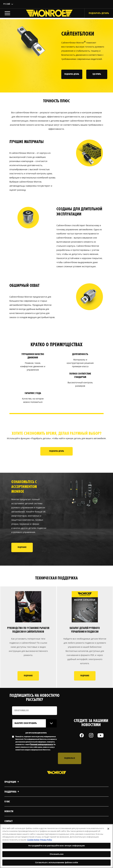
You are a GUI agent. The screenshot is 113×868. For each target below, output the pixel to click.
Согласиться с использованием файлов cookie (56, 862)
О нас (7, 803)
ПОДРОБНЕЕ (22, 548)
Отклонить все (56, 854)
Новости (9, 813)
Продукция (12, 783)
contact (8, 822)
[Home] (46, 14)
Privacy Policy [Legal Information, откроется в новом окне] (46, 840)
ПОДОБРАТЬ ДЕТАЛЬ (72, 75)
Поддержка (12, 793)
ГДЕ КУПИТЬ (97, 75)
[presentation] (35, 759)
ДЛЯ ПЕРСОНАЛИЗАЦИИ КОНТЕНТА (36, 734)
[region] (56, 846)
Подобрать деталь (57, 452)
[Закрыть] (108, 829)
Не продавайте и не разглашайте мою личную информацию (56, 846)
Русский (7, 4)
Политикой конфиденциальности (42, 746)
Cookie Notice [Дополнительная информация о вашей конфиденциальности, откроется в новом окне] (33, 840)
